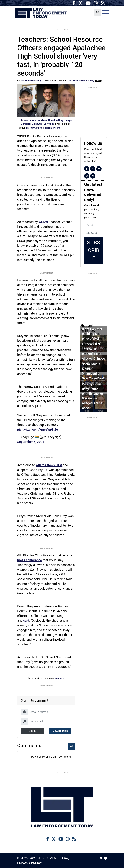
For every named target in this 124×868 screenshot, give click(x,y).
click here (59, 678)
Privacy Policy (30, 863)
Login (32, 731)
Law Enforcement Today (41, 13)
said (26, 620)
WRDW (43, 222)
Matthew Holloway (31, 81)
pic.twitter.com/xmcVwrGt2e (38, 429)
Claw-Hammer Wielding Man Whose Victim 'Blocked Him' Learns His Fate (93, 338)
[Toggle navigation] (106, 12)
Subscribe (60, 731)
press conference (30, 560)
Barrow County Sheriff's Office (43, 128)
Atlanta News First (49, 465)
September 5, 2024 (31, 442)
